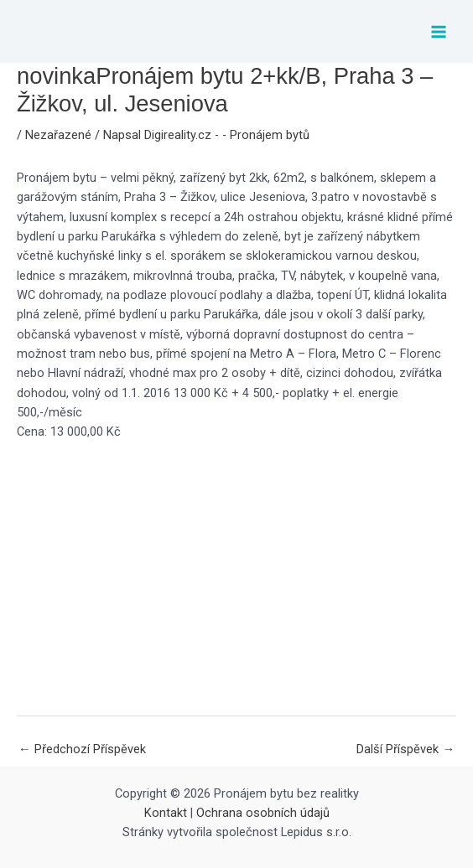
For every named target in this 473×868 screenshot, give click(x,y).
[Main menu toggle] (439, 32)
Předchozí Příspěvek (82, 749)
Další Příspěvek (405, 749)
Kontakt (166, 813)
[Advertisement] (236, 578)
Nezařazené (58, 135)
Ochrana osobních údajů (263, 813)
